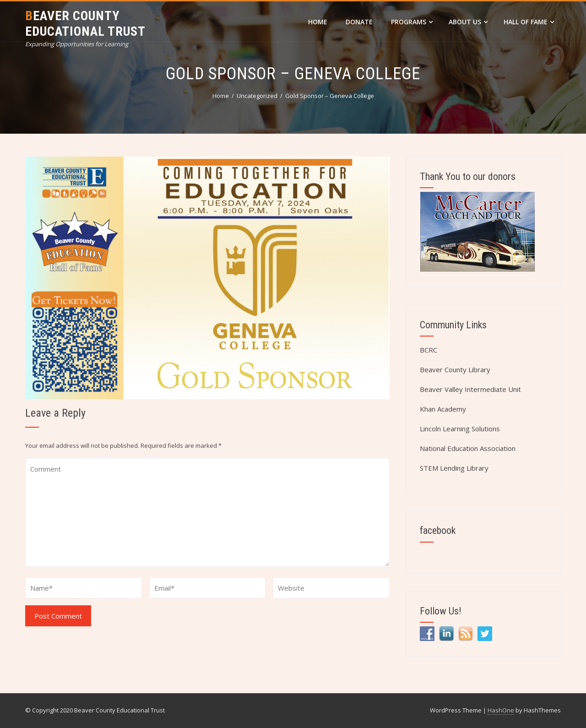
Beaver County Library (455, 369)
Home (318, 22)
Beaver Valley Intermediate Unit (470, 389)
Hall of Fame (529, 22)
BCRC (429, 350)
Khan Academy (443, 409)
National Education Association (468, 448)
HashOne (501, 710)
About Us (468, 22)
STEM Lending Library (454, 468)
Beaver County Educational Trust (85, 24)
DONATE (359, 22)
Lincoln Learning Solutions (460, 429)
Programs (412, 22)
